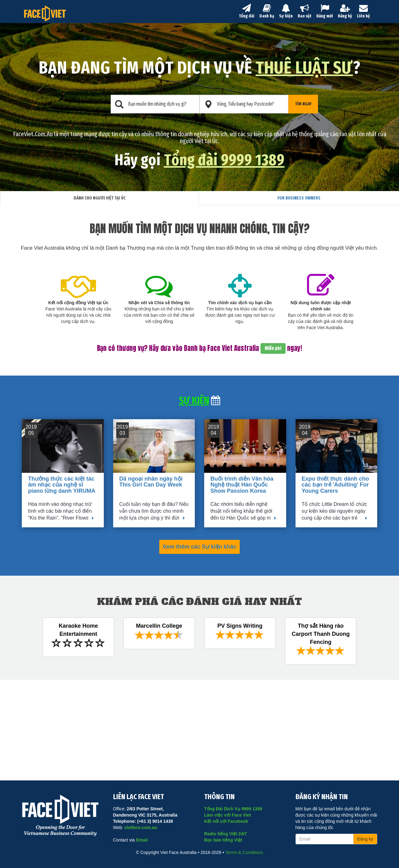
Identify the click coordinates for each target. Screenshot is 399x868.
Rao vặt (305, 11)
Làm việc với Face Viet (228, 815)
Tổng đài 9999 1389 (224, 160)
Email (142, 840)
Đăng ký (345, 11)
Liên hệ (363, 11)
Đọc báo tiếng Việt (223, 840)
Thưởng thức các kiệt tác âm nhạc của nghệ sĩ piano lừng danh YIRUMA (62, 485)
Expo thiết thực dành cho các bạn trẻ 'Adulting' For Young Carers (335, 485)
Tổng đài (247, 11)
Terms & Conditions (244, 852)
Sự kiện (286, 11)
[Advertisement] (199, 727)
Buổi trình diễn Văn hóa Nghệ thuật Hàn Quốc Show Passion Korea (242, 485)
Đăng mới (325, 11)
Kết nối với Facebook (226, 821)
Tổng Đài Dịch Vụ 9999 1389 (233, 809)
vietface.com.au (141, 827)
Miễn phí (273, 348)
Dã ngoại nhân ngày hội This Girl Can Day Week (151, 482)
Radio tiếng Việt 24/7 (226, 834)
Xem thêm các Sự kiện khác (199, 547)
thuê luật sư (304, 68)
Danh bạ (267, 11)
